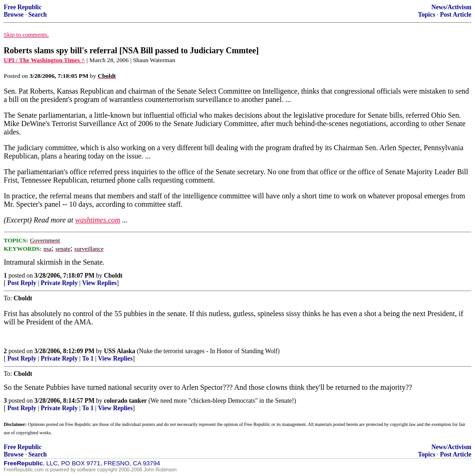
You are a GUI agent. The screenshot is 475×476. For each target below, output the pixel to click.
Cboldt (113, 276)
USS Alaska (120, 351)
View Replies (99, 283)
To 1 (88, 359)
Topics (427, 15)
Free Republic (23, 7)
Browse (14, 15)
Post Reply (22, 283)
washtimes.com (98, 220)
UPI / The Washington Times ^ (44, 60)
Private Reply (59, 283)
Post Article (456, 15)
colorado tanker (125, 401)
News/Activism (451, 7)
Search (38, 15)
